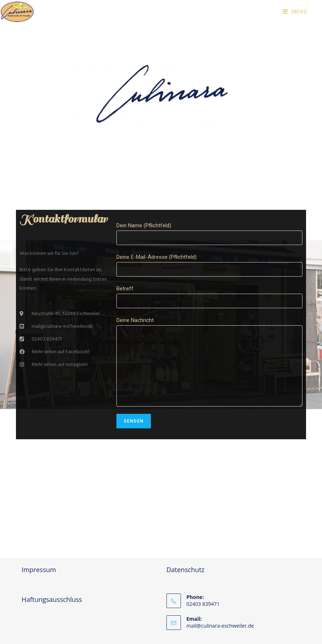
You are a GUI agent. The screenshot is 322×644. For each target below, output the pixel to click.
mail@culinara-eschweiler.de (220, 626)
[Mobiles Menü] (295, 12)
